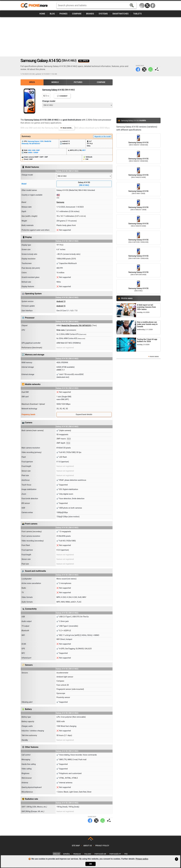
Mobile (127, 298)
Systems (103, 14)
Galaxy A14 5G (84, 184)
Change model (49, 101)
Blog (52, 14)
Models (55, 82)
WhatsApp (151, 69)
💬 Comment (62, 96)
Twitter (144, 69)
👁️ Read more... (67, 128)
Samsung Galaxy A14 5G (138, 140)
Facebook (153, 6)
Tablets (137, 14)
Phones (64, 14)
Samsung (60, 202)
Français (77, 854)
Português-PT (115, 854)
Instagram (142, 6)
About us (88, 846)
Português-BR (100, 854)
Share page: (157, 69)
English (57, 854)
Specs (32, 82)
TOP (91, 840)
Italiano (88, 854)
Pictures (78, 82)
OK (91, 864)
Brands (90, 14)
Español (67, 854)
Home (42, 14)
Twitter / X (147, 6)
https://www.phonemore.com (35, 6)
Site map (76, 846)
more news (154, 357)
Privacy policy (102, 846)
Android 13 (61, 301)
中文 (126, 854)
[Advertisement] (91, 37)
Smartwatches (120, 14)
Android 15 (61, 306)
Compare (77, 14)
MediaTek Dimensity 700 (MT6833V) (76, 326)
